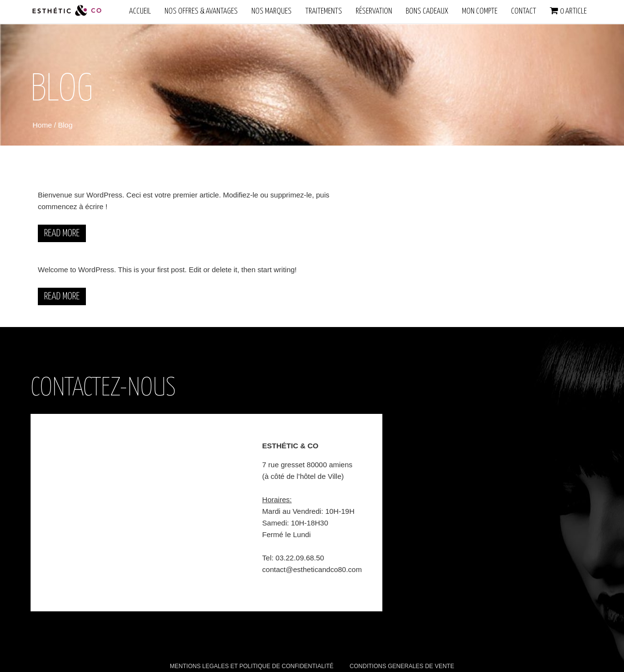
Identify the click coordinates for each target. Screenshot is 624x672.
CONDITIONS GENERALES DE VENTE (402, 666)
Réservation (374, 11)
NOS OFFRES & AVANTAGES (201, 11)
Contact (524, 11)
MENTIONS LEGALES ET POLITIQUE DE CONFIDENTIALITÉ (252, 666)
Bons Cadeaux (427, 11)
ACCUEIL (140, 11)
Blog (66, 125)
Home (43, 125)
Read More (62, 233)
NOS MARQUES (271, 11)
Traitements (324, 11)
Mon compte (480, 11)
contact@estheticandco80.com (312, 569)
